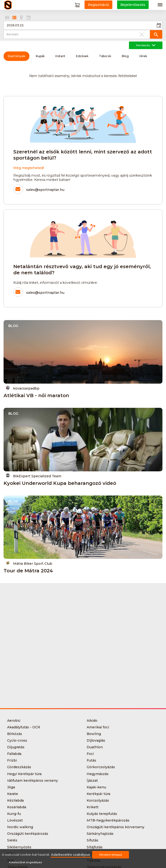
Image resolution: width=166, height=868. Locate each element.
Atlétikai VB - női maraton (36, 395)
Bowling (94, 734)
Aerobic (14, 721)
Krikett (93, 807)
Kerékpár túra (98, 794)
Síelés (12, 840)
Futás (91, 760)
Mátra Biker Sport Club (29, 563)
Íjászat (92, 781)
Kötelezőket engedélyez (26, 862)
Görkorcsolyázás (101, 767)
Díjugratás (16, 747)
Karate (13, 794)
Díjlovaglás (96, 740)
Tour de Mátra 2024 (28, 571)
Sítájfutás (95, 847)
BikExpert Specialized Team (34, 476)
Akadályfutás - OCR (24, 727)
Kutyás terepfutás (102, 814)
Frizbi (12, 760)
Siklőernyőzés (19, 847)
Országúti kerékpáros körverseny (116, 827)
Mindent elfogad (111, 855)
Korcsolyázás (98, 800)
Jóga (11, 787)
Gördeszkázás (19, 767)
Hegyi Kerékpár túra (24, 774)
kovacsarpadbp (23, 388)
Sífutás (92, 840)
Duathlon (95, 747)
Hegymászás (98, 774)
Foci (90, 754)
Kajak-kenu (96, 787)
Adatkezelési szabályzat (71, 855)
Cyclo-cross (17, 740)
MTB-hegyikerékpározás (108, 820)
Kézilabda (15, 800)
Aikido (92, 721)
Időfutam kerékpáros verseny (33, 781)
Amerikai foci (98, 727)
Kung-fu (14, 814)
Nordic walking (20, 827)
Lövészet (15, 820)
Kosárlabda (17, 807)
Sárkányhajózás (100, 834)
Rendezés (146, 45)
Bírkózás (15, 734)
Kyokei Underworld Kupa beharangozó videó (60, 483)
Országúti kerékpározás (28, 834)
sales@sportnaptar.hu (45, 190)
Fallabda (14, 754)
